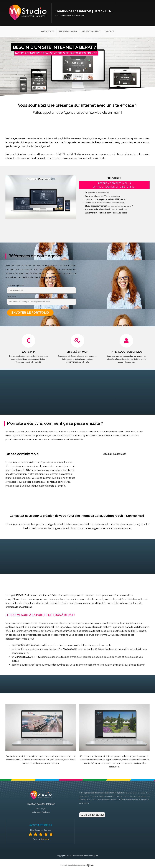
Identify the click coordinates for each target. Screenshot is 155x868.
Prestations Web (68, 31)
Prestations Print (91, 31)
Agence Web (48, 31)
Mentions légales (91, 856)
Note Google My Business (41, 830)
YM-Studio (70, 856)
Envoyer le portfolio (30, 313)
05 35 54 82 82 (92, 815)
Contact (109, 31)
